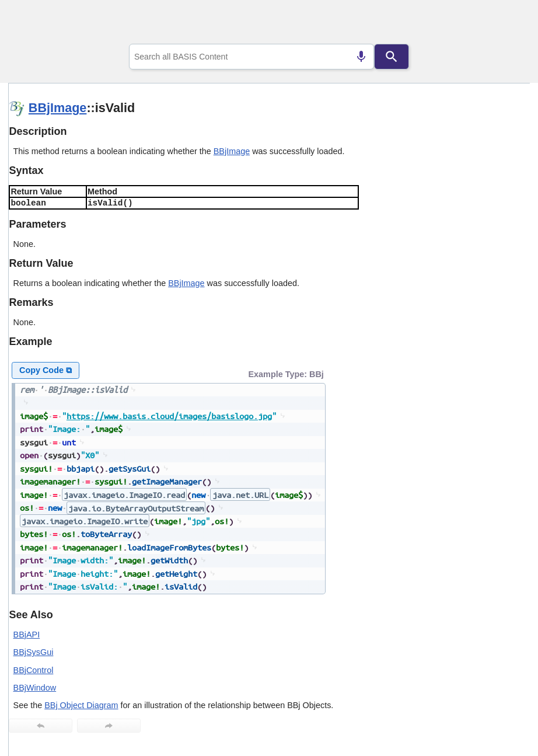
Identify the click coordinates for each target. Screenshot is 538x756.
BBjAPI (27, 635)
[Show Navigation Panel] (506, 24)
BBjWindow (35, 688)
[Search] (392, 57)
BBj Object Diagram (81, 705)
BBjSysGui (34, 652)
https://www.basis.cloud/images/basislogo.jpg (169, 416)
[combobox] (251, 57)
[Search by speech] (361, 57)
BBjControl (34, 670)
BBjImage (58, 108)
